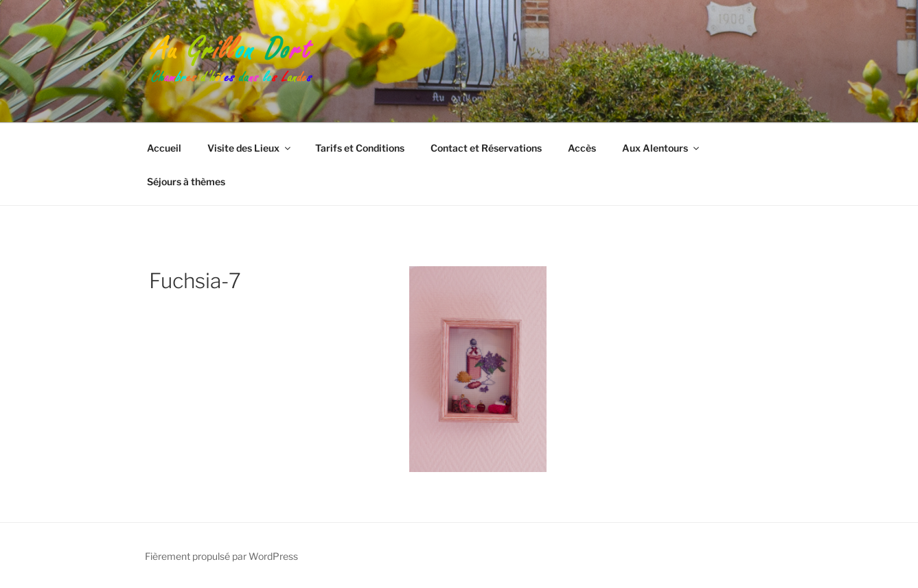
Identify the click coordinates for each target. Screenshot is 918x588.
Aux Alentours (662, 148)
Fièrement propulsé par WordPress (221, 556)
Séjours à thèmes (186, 181)
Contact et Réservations (486, 148)
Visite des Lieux (250, 148)
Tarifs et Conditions (360, 148)
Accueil (164, 148)
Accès (582, 148)
